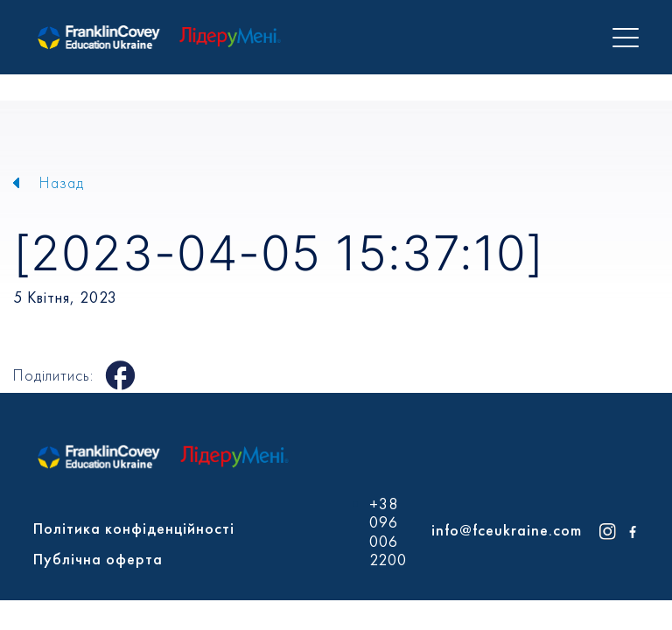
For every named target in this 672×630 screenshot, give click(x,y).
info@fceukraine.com (507, 530)
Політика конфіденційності (134, 528)
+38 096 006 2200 (388, 532)
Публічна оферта (98, 559)
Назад (62, 182)
